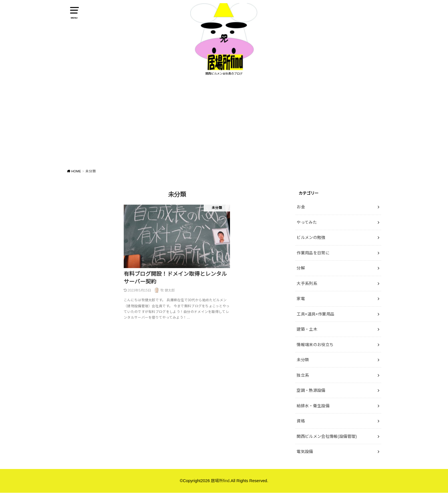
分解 (301, 270)
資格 (301, 421)
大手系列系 (307, 286)
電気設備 (305, 452)
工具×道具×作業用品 (315, 316)
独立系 (303, 376)
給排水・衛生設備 (313, 406)
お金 (301, 210)
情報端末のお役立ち (315, 346)
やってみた (307, 225)
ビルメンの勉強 (311, 240)
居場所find (220, 481)
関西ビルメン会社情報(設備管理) (327, 436)
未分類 (303, 361)
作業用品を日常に (313, 255)
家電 (301, 301)
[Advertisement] (224, 125)
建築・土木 (307, 331)
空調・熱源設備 (311, 391)
